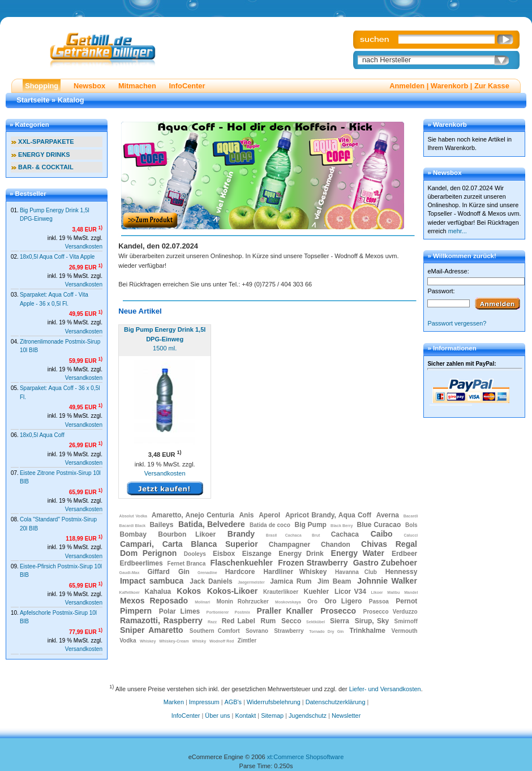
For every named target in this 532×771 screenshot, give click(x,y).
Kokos (189, 591)
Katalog (71, 100)
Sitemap (272, 716)
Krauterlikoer (281, 592)
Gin (184, 572)
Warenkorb (449, 86)
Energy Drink (301, 554)
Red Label (239, 621)
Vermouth (405, 631)
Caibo (382, 534)
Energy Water (358, 553)
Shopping (42, 86)
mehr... (458, 231)
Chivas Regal (389, 544)
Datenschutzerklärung (336, 702)
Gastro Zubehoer (385, 563)
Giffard (158, 572)
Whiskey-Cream (174, 641)
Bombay (133, 534)
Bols (411, 525)
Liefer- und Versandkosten (385, 688)
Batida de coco (270, 525)
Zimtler (247, 641)
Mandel (411, 592)
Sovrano (257, 631)
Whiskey (148, 641)
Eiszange (257, 554)
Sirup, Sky (372, 621)
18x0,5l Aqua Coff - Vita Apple (57, 257)
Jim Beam (334, 581)
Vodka (128, 641)
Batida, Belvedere (212, 524)
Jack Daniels (211, 581)
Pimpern (136, 611)
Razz (212, 622)
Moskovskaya (288, 602)
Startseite (33, 100)
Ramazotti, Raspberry (161, 620)
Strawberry (289, 631)
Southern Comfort (215, 631)
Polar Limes (180, 611)
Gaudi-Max (130, 573)
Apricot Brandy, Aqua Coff (328, 515)
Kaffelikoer (130, 592)
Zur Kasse (492, 86)
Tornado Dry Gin (326, 631)
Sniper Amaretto (152, 630)
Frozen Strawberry (313, 563)
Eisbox (224, 554)
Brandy (241, 534)
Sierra (340, 621)
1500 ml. (165, 339)
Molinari (202, 602)
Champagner (289, 545)
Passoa (379, 601)
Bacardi (411, 516)
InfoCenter (187, 86)
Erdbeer (404, 554)
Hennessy (402, 572)
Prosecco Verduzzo (391, 612)
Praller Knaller (285, 611)
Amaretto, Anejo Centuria (193, 515)
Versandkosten (84, 247)
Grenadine (207, 573)
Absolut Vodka (133, 516)
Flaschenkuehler (242, 563)
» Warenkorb (447, 125)
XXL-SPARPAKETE (46, 142)
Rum (269, 621)
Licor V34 (350, 592)
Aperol (269, 515)
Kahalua (158, 592)
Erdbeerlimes (141, 563)
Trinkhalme (367, 631)
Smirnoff (406, 621)
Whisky (199, 641)
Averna (388, 515)
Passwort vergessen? (457, 323)
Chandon (336, 545)
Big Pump (311, 525)
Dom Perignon (148, 553)
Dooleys (195, 554)
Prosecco (338, 611)
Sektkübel (316, 622)
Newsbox (89, 86)
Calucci (411, 535)
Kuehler (316, 592)
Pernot (406, 601)
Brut (316, 535)
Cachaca (345, 534)
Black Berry (342, 526)
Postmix (243, 612)
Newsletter (346, 716)
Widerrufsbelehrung (274, 702)
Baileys (161, 525)
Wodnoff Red (222, 641)
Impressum (204, 702)
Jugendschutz (308, 716)
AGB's (233, 702)
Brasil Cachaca (284, 535)
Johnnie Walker (387, 581)
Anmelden (407, 86)
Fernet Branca (187, 564)
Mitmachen (137, 86)
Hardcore (240, 572)
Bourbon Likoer (187, 534)
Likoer (377, 592)
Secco (291, 621)
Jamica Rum (291, 581)
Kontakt (245, 716)
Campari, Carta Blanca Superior (189, 544)
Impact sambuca (152, 581)
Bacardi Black (133, 526)
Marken (174, 702)
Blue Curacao (379, 525)
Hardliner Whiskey (295, 572)
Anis (246, 515)
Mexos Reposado (154, 601)
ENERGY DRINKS (44, 155)
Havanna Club (356, 572)
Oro (312, 601)
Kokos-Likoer (232, 591)
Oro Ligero (343, 601)
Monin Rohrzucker (243, 601)
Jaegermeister (251, 582)
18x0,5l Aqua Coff (42, 435)
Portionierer (218, 612)
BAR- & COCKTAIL (46, 167)
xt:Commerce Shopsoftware (306, 757)
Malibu (393, 592)
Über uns (217, 716)
